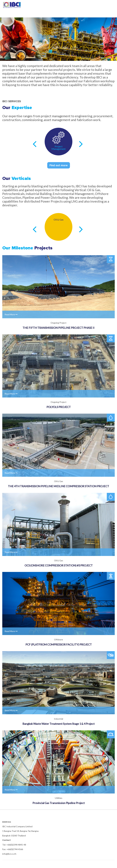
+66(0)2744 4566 (15, 849)
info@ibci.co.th (9, 854)
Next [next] (81, 144)
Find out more (59, 165)
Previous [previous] (35, 144)
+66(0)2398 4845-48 (16, 845)
